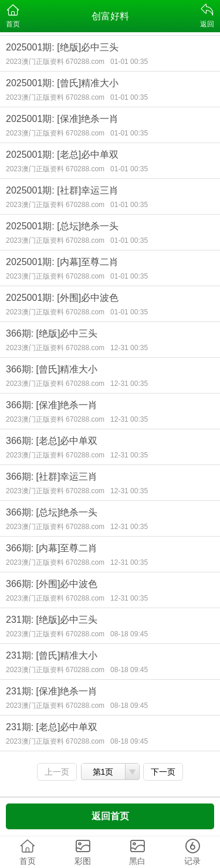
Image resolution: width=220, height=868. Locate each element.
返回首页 (110, 816)
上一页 (57, 772)
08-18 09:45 (129, 634)
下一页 (163, 772)
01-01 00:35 (129, 62)
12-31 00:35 (129, 348)
